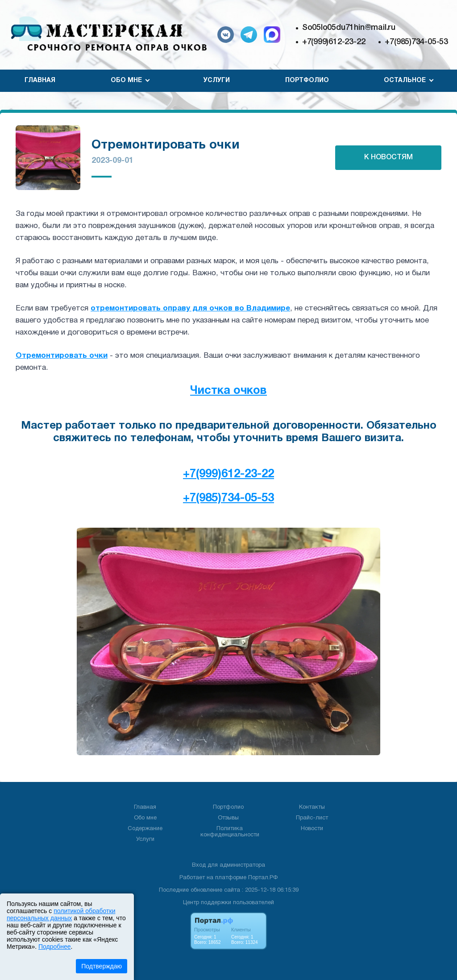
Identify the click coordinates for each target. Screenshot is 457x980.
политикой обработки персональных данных (61, 914)
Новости (312, 829)
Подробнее (55, 947)
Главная (40, 81)
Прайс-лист (312, 818)
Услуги (217, 81)
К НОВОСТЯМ (388, 157)
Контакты (312, 807)
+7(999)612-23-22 (334, 42)
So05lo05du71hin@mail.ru (349, 28)
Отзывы (228, 818)
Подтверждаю (102, 966)
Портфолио (307, 81)
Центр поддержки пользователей (228, 903)
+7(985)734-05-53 (416, 42)
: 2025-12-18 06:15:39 (270, 890)
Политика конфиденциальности (230, 832)
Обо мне (145, 818)
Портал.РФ (263, 878)
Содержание (145, 829)
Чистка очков (228, 391)
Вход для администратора (228, 865)
